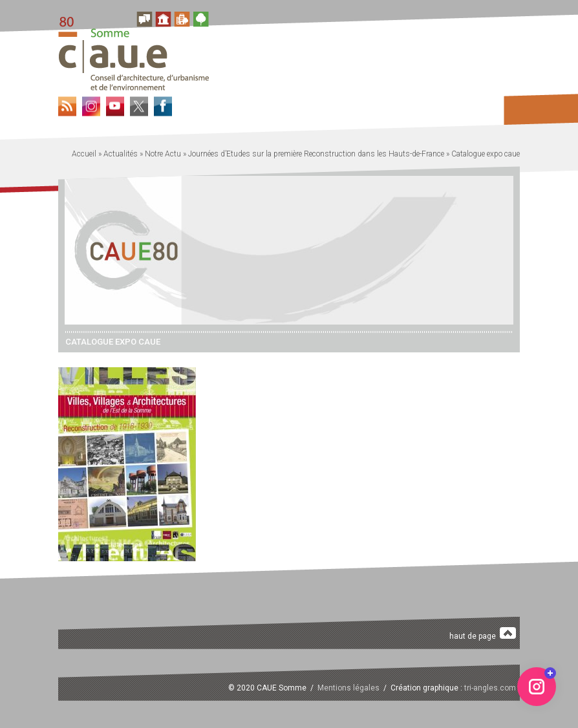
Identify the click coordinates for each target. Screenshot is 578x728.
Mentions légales (348, 688)
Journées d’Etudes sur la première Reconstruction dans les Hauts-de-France (316, 154)
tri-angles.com (490, 688)
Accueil (84, 154)
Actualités (121, 154)
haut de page (483, 634)
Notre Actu (163, 154)
